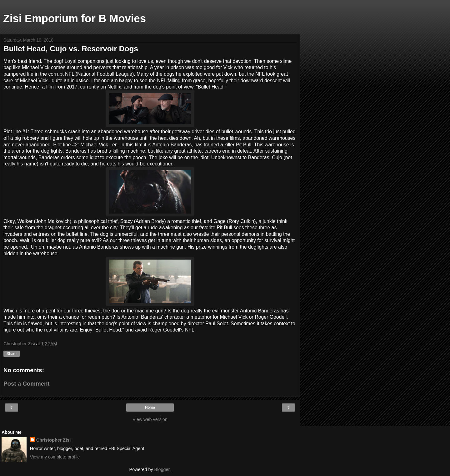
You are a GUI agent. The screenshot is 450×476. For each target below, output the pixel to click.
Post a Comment (27, 384)
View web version (150, 419)
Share (12, 354)
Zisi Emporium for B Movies (75, 18)
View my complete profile (55, 457)
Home (150, 408)
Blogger (162, 469)
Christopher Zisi (53, 440)
